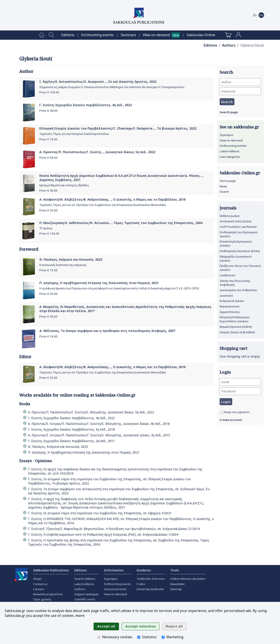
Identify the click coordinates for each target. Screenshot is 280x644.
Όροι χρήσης (42, 599)
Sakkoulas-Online (201, 35)
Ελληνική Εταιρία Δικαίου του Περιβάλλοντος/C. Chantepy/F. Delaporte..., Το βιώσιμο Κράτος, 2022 (118, 128)
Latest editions (230, 151)
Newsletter (178, 584)
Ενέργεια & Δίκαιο (232, 301)
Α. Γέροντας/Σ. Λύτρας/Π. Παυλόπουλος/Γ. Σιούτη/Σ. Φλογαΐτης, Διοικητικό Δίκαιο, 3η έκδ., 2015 (99, 435)
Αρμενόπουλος (230, 312)
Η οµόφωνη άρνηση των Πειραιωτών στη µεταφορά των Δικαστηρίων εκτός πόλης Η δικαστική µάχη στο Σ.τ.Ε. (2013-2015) (119, 288)
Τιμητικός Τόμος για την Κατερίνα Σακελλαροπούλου (74, 134)
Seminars (128, 35)
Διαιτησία (226, 296)
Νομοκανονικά (229, 306)
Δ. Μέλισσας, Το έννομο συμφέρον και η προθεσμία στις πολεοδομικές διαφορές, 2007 (107, 331)
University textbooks (150, 589)
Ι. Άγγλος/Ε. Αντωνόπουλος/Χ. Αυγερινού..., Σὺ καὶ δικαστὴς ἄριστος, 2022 (98, 82)
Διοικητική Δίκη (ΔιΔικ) (236, 221)
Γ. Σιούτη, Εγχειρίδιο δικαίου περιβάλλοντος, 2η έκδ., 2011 (71, 441)
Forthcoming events (97, 35)
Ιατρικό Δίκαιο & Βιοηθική (237, 332)
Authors (229, 45)
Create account (231, 420)
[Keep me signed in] (222, 412)
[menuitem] (42, 35)
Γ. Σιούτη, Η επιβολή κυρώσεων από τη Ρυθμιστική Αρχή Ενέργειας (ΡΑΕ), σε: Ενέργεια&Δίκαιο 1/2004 (103, 534)
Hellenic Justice (230, 216)
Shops (37, 579)
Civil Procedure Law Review (238, 227)
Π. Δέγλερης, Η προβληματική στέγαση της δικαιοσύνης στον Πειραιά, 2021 (99, 283)
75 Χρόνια (46, 228)
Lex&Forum (227, 275)
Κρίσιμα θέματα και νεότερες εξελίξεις (64, 185)
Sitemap (176, 589)
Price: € (49, 92)
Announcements (115, 589)
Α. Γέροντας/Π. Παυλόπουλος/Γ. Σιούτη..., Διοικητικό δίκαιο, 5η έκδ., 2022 (97, 152)
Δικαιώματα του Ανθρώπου (238, 290)
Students (144, 570)
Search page (229, 112)
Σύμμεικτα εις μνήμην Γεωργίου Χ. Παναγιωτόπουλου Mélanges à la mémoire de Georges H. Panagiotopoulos (112, 87)
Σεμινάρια (226, 135)
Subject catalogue (86, 594)
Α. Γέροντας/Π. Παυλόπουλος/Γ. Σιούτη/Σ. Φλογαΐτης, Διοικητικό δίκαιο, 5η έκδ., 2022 (91, 412)
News (223, 186)
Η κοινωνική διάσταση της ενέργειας (63, 265)
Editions (68, 35)
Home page (228, 181)
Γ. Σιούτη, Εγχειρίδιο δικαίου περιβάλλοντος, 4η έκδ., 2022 (86, 105)
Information (114, 570)
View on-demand (156, 35)
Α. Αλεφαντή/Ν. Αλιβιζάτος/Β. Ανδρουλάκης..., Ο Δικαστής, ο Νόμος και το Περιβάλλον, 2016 (112, 199)
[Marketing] (163, 637)
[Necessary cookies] (99, 637)
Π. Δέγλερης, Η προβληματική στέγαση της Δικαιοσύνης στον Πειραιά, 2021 (84, 452)
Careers (39, 589)
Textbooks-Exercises (151, 579)
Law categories (230, 157)
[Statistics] (139, 637)
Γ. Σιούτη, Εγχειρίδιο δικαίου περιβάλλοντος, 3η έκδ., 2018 (71, 429)
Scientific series (85, 599)
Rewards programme (48, 594)
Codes (141, 584)
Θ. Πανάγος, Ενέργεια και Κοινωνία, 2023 (71, 259)
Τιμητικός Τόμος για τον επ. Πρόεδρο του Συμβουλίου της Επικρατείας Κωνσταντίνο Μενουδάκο (103, 205)
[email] (240, 382)
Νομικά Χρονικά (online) (236, 327)
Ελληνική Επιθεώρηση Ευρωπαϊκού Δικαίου (235, 319)
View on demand (231, 140)
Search (224, 192)
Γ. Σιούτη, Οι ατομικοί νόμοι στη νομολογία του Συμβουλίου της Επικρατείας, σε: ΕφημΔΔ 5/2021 (100, 513)
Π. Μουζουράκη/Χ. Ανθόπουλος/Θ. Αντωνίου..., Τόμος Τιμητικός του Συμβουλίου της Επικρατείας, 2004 (121, 223)
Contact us (40, 584)
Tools (175, 570)
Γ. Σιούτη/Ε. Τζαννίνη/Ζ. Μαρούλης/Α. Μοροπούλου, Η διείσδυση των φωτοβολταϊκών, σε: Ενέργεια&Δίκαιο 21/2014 (114, 529)
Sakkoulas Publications (51, 570)
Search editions (85, 579)
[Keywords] (240, 91)
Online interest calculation (188, 579)
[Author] (240, 82)
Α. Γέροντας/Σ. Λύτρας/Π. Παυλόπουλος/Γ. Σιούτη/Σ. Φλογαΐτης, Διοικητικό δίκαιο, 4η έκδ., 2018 (99, 424)
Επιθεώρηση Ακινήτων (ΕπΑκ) (240, 251)
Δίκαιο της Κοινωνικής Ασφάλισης (235, 283)
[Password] (240, 391)
